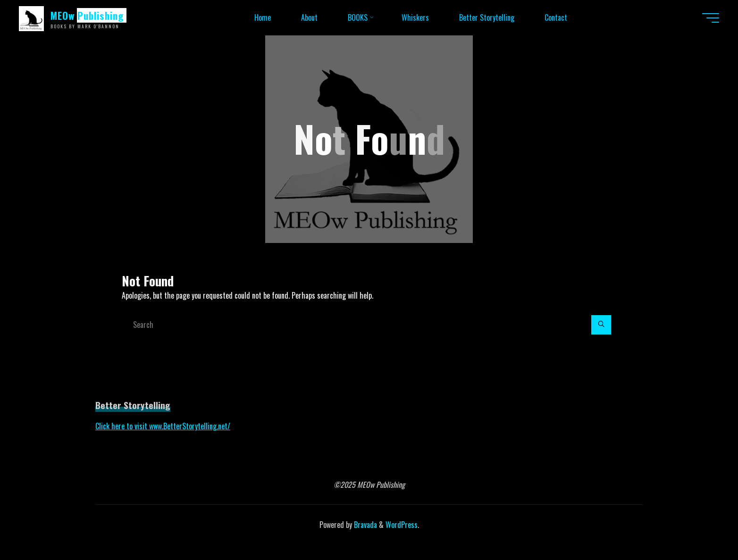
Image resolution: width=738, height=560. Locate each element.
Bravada (365, 525)
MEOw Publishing (87, 15)
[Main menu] (711, 18)
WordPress (402, 525)
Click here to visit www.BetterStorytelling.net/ (163, 426)
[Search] (601, 325)
